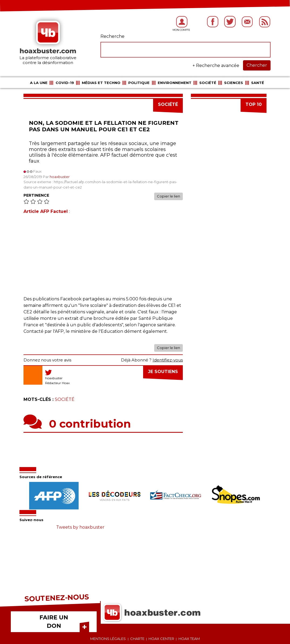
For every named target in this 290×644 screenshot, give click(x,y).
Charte (137, 639)
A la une (39, 83)
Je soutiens (163, 372)
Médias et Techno (101, 83)
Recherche (112, 36)
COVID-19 (65, 83)
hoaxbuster (60, 177)
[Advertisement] (103, 258)
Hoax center (161, 639)
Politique (139, 83)
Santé (258, 83)
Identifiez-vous (168, 360)
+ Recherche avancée (216, 66)
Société (208, 83)
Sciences (234, 83)
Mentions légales (108, 639)
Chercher (257, 65)
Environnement (175, 83)
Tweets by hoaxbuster (80, 527)
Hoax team (189, 639)
